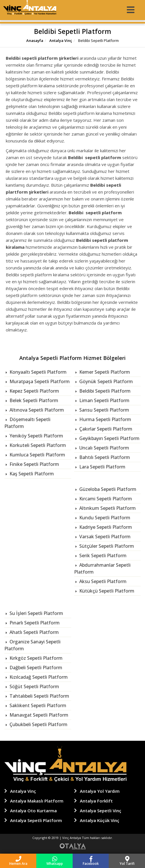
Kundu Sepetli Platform (104, 518)
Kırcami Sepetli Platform (105, 499)
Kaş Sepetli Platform (31, 474)
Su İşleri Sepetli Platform (36, 613)
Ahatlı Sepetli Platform (34, 632)
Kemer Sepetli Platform (104, 372)
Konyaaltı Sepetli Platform (37, 372)
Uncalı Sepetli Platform (104, 448)
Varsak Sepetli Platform (104, 537)
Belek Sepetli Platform (33, 400)
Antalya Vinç (60, 40)
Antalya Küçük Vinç (100, 820)
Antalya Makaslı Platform (37, 801)
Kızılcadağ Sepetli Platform (38, 677)
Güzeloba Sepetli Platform (107, 489)
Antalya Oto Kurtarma (33, 811)
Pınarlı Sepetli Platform (34, 623)
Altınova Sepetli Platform (36, 410)
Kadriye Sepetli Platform (105, 527)
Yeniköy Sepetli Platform (36, 436)
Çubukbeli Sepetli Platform (38, 724)
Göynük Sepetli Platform (106, 381)
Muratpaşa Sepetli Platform (39, 381)
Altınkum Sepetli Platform (107, 508)
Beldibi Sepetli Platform (104, 391)
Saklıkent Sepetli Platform (37, 705)
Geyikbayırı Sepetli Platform (109, 438)
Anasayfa (35, 40)
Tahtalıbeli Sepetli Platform (39, 696)
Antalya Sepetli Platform (36, 820)
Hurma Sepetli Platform (105, 419)
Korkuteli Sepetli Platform (37, 445)
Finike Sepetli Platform (34, 464)
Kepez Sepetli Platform (34, 391)
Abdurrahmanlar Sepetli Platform (102, 568)
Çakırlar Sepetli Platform (105, 429)
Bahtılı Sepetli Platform (104, 457)
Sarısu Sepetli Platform (104, 410)
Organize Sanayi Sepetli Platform (32, 645)
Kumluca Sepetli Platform (37, 455)
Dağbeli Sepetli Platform (35, 668)
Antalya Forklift (96, 801)
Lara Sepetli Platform (102, 467)
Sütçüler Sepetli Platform (106, 546)
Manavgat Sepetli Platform (38, 715)
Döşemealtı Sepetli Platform (27, 423)
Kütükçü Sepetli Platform (106, 591)
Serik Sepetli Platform (102, 555)
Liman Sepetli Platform (104, 400)
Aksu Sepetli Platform (102, 581)
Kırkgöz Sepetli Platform (35, 658)
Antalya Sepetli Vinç (101, 811)
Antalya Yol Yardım (100, 791)
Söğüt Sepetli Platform (34, 686)
